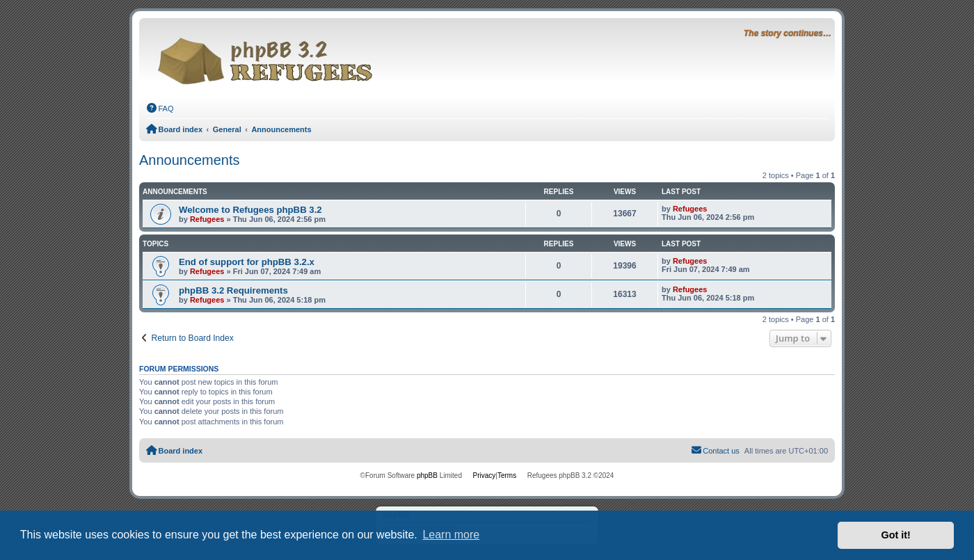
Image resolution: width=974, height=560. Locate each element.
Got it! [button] (896, 535)
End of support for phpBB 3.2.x (247, 262)
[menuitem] (160, 109)
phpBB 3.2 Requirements (233, 290)
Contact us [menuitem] (715, 450)
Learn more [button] (451, 535)
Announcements (190, 160)
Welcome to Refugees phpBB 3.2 (250, 210)
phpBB (427, 475)
